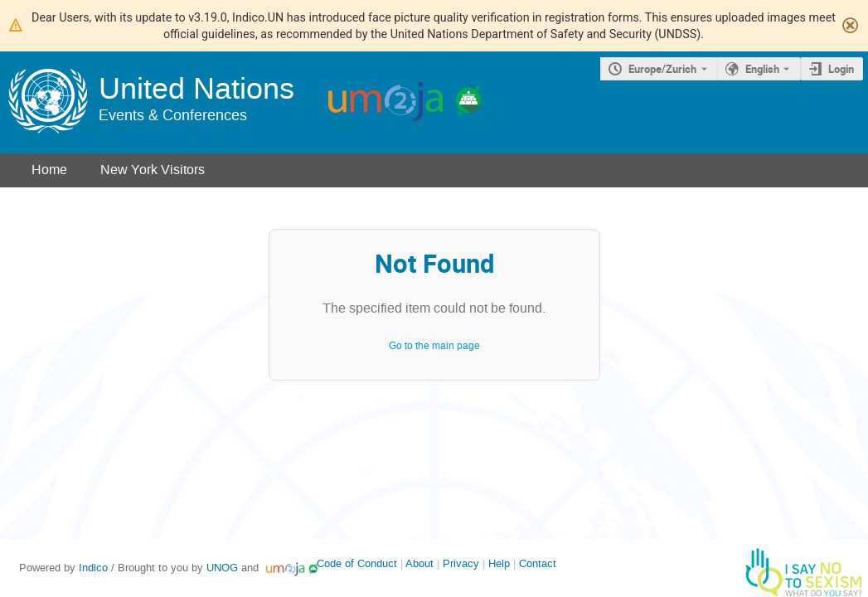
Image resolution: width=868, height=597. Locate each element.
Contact (538, 563)
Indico (93, 568)
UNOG (222, 568)
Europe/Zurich (662, 69)
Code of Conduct (357, 563)
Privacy (461, 563)
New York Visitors (153, 170)
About (419, 563)
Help (499, 563)
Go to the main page (434, 346)
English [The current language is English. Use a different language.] (762, 69)
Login (841, 69)
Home (49, 170)
